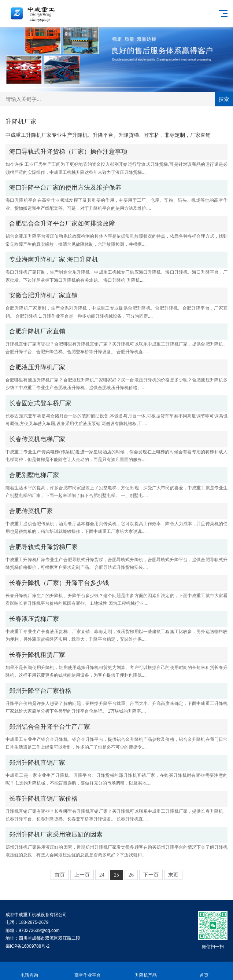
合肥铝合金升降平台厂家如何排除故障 (62, 224)
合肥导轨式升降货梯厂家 (43, 547)
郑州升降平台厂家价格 (40, 691)
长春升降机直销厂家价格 (43, 799)
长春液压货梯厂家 (34, 619)
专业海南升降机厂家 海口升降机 (54, 259)
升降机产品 (146, 971)
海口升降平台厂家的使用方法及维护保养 (65, 188)
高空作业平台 (87, 971)
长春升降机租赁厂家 (37, 655)
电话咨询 (29, 971)
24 (102, 875)
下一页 (151, 875)
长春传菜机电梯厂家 (37, 439)
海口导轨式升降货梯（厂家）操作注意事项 (68, 152)
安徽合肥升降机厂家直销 (43, 295)
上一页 (82, 875)
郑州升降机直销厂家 (37, 763)
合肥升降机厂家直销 (37, 331)
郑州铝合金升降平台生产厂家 (50, 727)
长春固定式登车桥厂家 (40, 403)
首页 (60, 875)
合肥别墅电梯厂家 (34, 475)
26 (131, 875)
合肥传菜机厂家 (31, 511)
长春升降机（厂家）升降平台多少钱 (59, 583)
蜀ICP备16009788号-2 (27, 946)
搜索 (224, 99)
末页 (173, 875)
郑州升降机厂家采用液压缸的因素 (56, 835)
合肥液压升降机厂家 (37, 367)
